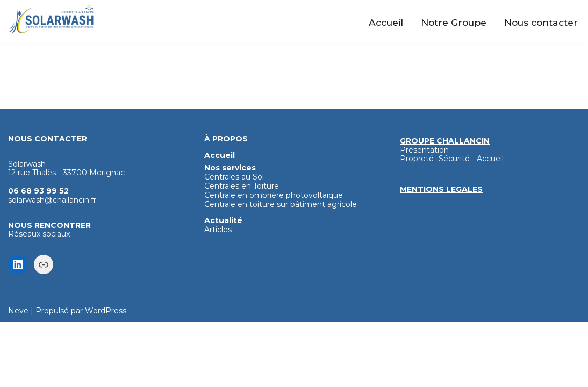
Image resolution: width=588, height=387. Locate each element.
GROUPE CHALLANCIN (445, 206)
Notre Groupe (454, 22)
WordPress (106, 376)
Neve (18, 376)
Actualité (223, 285)
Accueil (387, 22)
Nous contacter (541, 22)
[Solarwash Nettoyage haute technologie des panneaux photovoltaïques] (51, 19)
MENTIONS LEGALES (441, 254)
